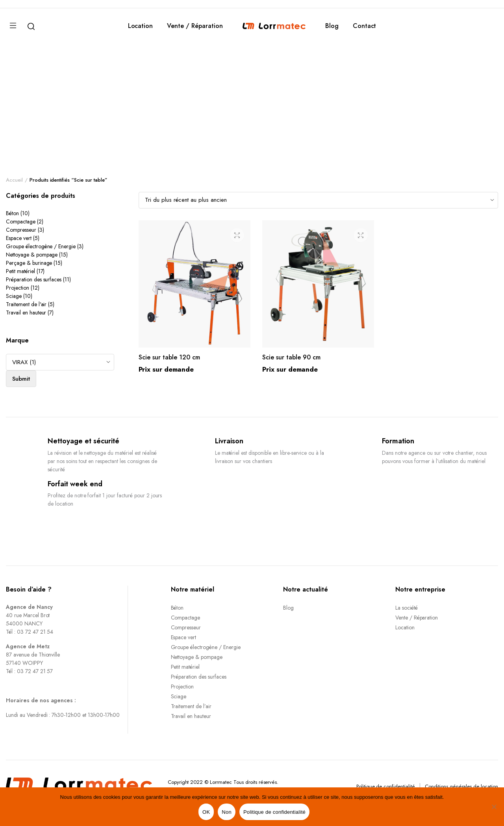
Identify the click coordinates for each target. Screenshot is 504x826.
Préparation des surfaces (34, 279)
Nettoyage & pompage (32, 255)
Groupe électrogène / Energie (41, 246)
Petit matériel (20, 271)
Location (141, 26)
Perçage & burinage (29, 263)
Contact (365, 26)
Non (227, 812)
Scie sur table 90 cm (291, 357)
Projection (18, 288)
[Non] (494, 807)
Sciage (14, 296)
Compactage (21, 221)
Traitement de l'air (26, 304)
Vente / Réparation (195, 26)
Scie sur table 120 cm (169, 357)
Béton (12, 213)
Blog (332, 26)
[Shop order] (319, 200)
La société (407, 608)
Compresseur (21, 230)
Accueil (14, 180)
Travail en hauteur (26, 313)
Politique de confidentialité (386, 786)
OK (206, 812)
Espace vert (19, 238)
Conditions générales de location (461, 786)
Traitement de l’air (191, 706)
